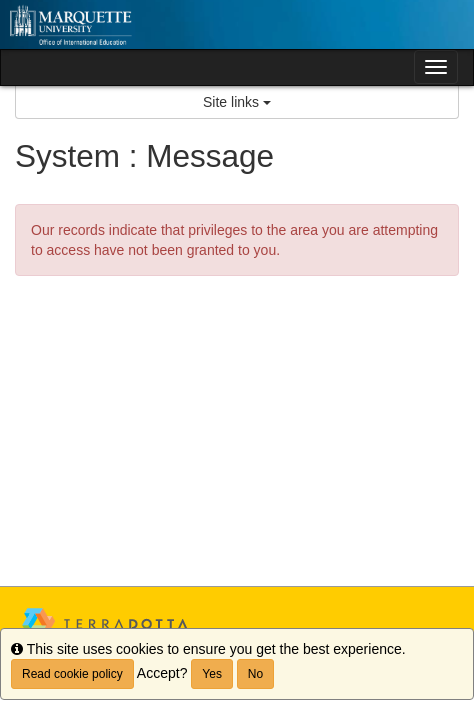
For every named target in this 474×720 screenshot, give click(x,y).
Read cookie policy (72, 674)
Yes (212, 674)
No (255, 674)
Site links (237, 102)
